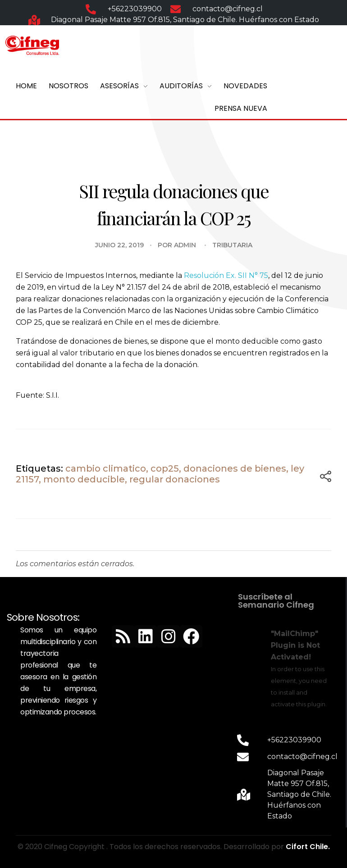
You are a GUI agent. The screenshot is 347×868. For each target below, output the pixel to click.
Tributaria (232, 245)
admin (185, 245)
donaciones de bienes (235, 468)
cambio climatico (106, 468)
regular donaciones (175, 479)
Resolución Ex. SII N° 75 (226, 275)
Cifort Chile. (308, 847)
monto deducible (84, 479)
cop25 (165, 468)
